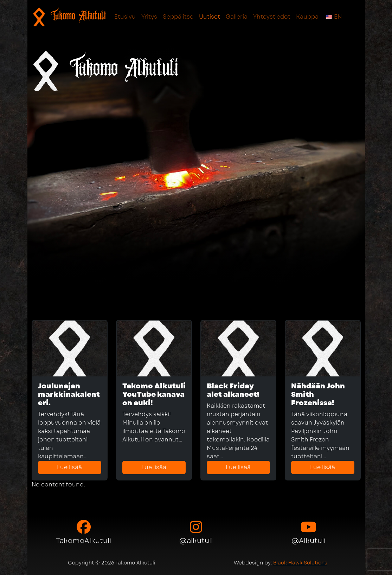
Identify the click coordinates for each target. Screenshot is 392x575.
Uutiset (210, 17)
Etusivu (125, 17)
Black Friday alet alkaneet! (233, 390)
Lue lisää (69, 467)
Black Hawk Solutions (300, 563)
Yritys (149, 17)
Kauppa (307, 17)
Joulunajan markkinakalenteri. (69, 395)
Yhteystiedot (272, 17)
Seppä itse (178, 17)
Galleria (237, 17)
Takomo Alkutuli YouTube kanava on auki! (154, 395)
